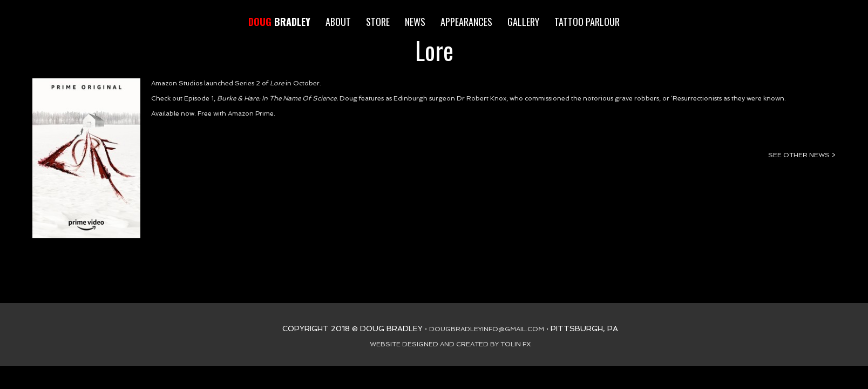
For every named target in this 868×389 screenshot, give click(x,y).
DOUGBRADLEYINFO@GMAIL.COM (487, 329)
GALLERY (523, 22)
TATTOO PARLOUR (587, 22)
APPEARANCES (466, 22)
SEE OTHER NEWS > (802, 155)
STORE (378, 22)
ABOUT (338, 22)
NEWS (415, 22)
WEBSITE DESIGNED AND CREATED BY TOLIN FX (450, 344)
